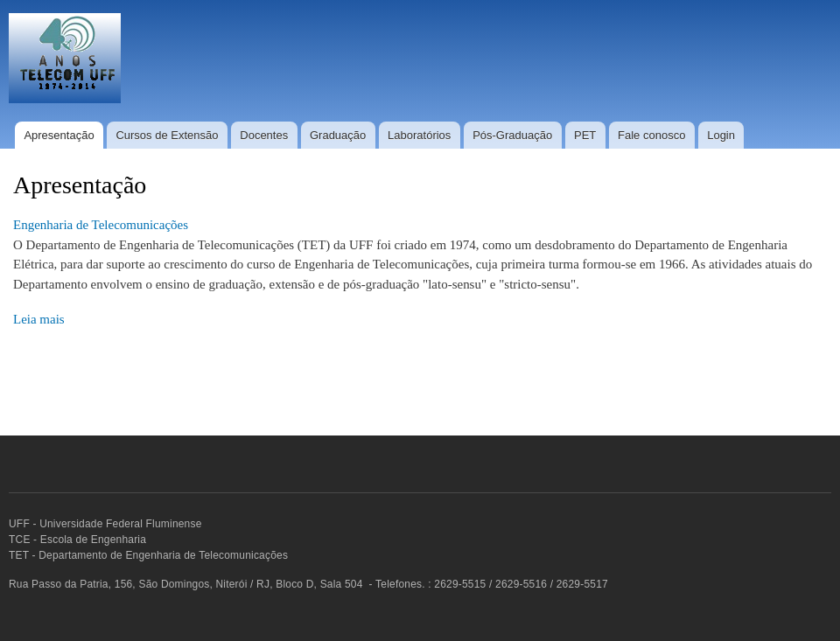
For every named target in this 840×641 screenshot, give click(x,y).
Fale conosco (651, 135)
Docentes (264, 135)
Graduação (338, 135)
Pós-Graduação (512, 135)
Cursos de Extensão (167, 135)
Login (721, 135)
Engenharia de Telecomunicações (101, 225)
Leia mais (39, 319)
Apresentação (59, 135)
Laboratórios (419, 135)
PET (585, 135)
